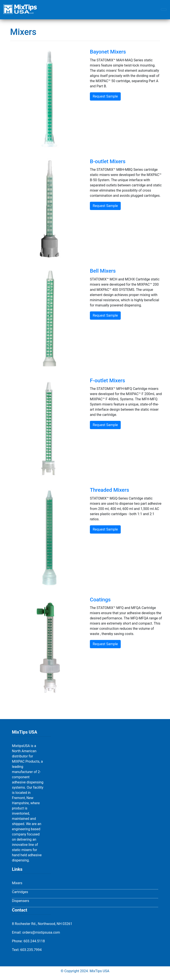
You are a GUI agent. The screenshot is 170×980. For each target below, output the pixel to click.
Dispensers (21, 901)
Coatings (100, 600)
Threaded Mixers (110, 490)
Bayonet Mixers (108, 52)
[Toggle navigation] (164, 10)
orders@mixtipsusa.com (41, 932)
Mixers (17, 883)
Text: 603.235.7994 (27, 950)
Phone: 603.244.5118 (28, 941)
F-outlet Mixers (107, 381)
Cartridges (20, 892)
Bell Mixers (103, 271)
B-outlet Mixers (108, 161)
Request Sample (105, 96)
